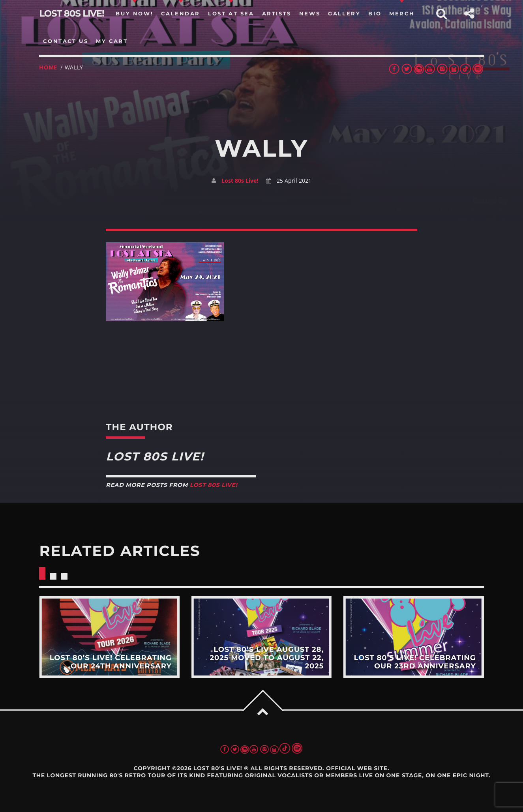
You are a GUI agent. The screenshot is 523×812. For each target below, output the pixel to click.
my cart (112, 41)
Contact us (66, 41)
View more (109, 637)
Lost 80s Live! (240, 181)
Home (48, 67)
